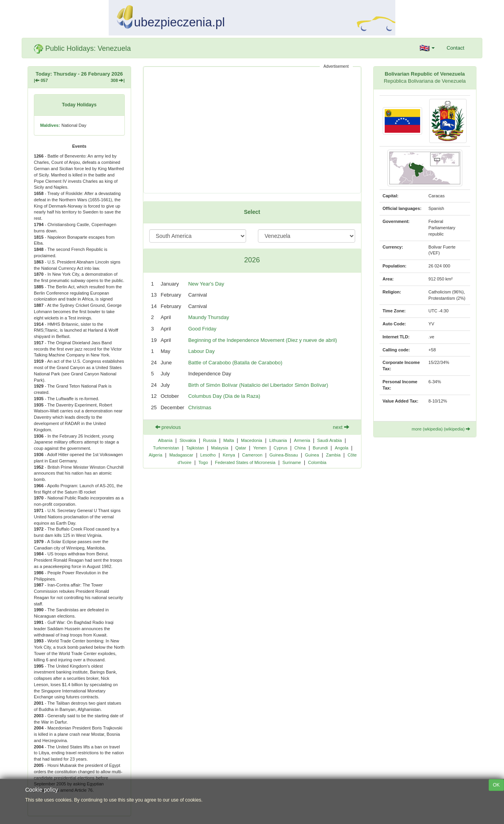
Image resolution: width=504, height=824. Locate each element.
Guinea (312, 455)
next (341, 427)
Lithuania (278, 440)
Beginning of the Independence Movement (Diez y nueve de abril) (263, 340)
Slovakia (188, 440)
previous (168, 427)
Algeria (156, 455)
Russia (210, 440)
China (300, 448)
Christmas (200, 407)
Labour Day (201, 351)
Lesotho (208, 455)
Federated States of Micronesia (245, 462)
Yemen (260, 448)
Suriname (292, 462)
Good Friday (202, 329)
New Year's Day (206, 284)
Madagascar (181, 455)
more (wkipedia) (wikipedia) (441, 429)
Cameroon (252, 455)
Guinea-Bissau (283, 455)
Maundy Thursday (209, 317)
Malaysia (220, 448)
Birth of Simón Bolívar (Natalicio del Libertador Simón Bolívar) (258, 385)
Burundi (320, 448)
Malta (229, 440)
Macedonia (252, 440)
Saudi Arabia (329, 440)
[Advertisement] (252, 130)
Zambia (333, 455)
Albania (165, 440)
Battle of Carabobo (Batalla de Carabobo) (235, 363)
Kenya (229, 455)
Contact (455, 48)
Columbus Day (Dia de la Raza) (224, 396)
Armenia (302, 440)
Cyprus (281, 448)
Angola (341, 448)
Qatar (241, 448)
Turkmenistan (166, 448)
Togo (203, 462)
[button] (427, 48)
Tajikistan (195, 448)
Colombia (317, 462)
